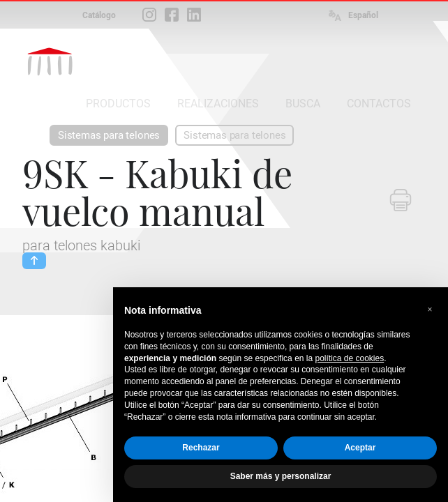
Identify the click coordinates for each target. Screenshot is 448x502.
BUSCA (303, 104)
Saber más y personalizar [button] (281, 476)
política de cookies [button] (349, 358)
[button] (430, 310)
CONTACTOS (379, 104)
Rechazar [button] (201, 448)
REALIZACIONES (218, 104)
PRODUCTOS (118, 104)
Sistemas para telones (109, 135)
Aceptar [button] (360, 448)
